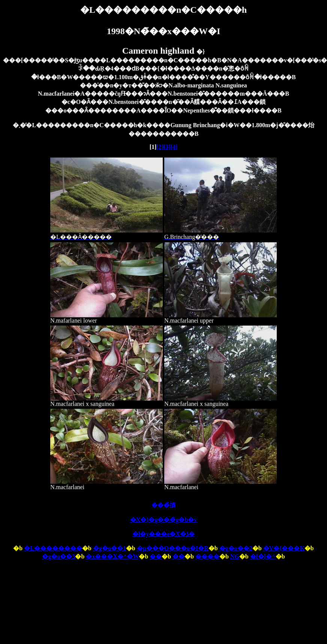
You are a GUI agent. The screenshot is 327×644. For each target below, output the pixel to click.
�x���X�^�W (112, 556)
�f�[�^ (263, 556)
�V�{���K (284, 548)
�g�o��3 (58, 556)
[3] (167, 147)
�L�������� (53, 548)
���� (207, 556)
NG (235, 556)
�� (156, 556)
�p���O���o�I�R (173, 548)
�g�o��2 (236, 548)
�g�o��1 (109, 548)
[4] (174, 147)
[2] (160, 147)
